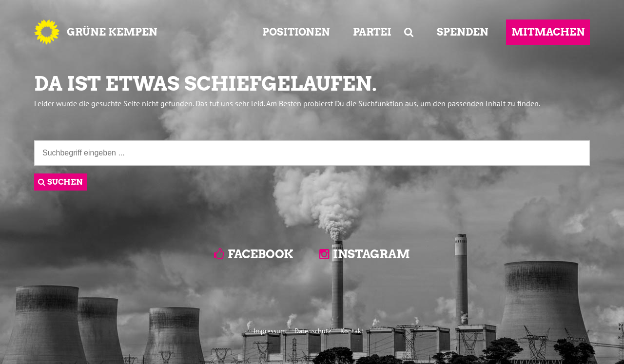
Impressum (270, 331)
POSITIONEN (296, 32)
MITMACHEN (548, 32)
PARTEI (372, 32)
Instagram (371, 254)
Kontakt (352, 331)
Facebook (260, 254)
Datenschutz (313, 331)
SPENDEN (463, 32)
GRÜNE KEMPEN (112, 32)
